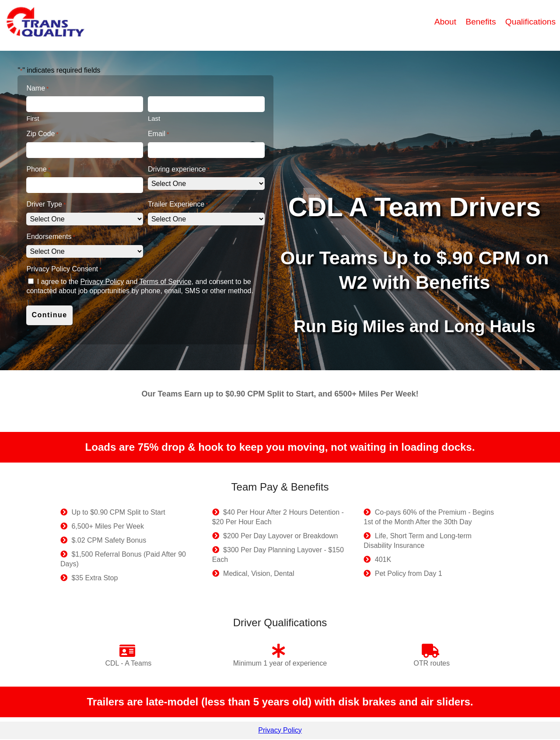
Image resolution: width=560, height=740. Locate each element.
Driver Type (46, 205)
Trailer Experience (178, 205)
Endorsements (51, 237)
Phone (38, 170)
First (33, 118)
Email (158, 134)
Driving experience (179, 170)
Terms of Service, (166, 282)
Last (154, 118)
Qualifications (530, 22)
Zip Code (42, 134)
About (446, 22)
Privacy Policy (102, 282)
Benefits (482, 22)
